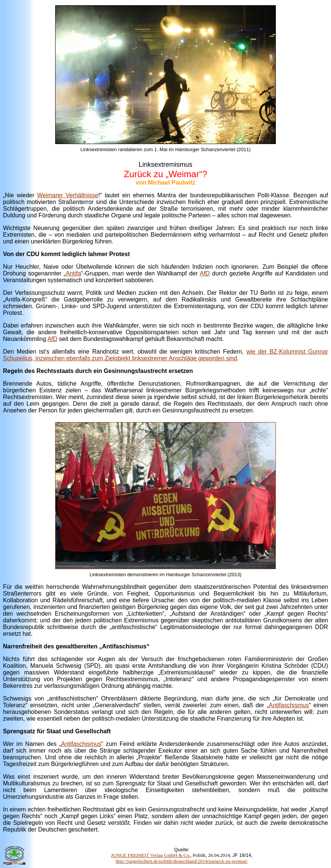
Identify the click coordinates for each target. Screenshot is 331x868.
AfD (205, 273)
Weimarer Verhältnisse (68, 195)
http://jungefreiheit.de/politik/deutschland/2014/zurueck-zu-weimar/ (182, 861)
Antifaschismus (289, 705)
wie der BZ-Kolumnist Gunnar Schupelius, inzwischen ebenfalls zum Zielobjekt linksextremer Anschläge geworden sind (165, 355)
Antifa (73, 273)
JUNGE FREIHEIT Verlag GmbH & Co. (151, 855)
